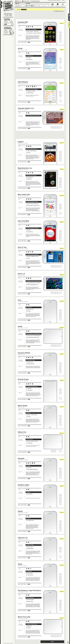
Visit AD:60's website (60, 62)
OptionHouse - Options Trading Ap (34, 33)
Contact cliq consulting (60, 240)
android (28, 6)
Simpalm (21, 458)
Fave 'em (60, 33)
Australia (19, 354)
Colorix (28, 417)
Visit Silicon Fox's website (55, 451)
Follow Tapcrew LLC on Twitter (60, 554)
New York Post (30, 309)
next (52, 642)
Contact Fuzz (60, 319)
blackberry (30, 6)
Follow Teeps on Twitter (60, 580)
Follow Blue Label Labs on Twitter (60, 211)
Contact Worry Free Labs (60, 636)
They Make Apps (7, 6)
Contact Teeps (60, 583)
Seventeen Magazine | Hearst (33, 256)
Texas (19, 24)
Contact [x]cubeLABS (60, 41)
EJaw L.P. (21, 274)
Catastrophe (29, 443)
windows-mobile (34, 6)
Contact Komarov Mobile (60, 372)
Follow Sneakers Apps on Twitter (60, 501)
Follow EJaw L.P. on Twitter (58, 293)
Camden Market (30, 598)
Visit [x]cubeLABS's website (60, 36)
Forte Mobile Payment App (32, 469)
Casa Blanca (29, 494)
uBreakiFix (29, 571)
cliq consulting (23, 221)
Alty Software (23, 82)
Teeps (20, 564)
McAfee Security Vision (31, 175)
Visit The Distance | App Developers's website (60, 604)
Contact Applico (60, 161)
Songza (29, 311)
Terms (5, 643)
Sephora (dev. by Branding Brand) (34, 334)
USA (21, 24)
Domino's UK (30, 362)
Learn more (10, 16)
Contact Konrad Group (60, 398)
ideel (28, 258)
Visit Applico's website (60, 155)
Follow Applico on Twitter (60, 158)
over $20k (23, 10)
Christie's (29, 58)
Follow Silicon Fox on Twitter (58, 451)
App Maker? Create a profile (54, 1)
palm (32, 6)
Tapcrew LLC (23, 538)
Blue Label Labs (24, 194)
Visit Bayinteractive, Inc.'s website (60, 182)
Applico (21, 142)
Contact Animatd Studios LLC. (60, 127)
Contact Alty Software (60, 101)
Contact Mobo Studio (60, 425)
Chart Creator (30, 439)
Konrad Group (23, 379)
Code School (30, 573)
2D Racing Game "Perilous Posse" (34, 281)
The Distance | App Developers (29, 590)
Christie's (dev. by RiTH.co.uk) (33, 337)
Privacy (8, 643)
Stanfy (20, 511)
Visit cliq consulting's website (60, 234)
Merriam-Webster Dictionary (32, 228)
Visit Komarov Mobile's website (60, 366)
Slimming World (30, 600)
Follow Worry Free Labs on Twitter (58, 636)
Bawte (28, 413)
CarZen (28, 230)
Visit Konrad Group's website (60, 393)
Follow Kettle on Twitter (58, 346)
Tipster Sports (30, 547)
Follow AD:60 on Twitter (60, 65)
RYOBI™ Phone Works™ (32, 29)
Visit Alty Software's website (60, 95)
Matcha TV (29, 626)
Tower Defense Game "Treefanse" (33, 283)
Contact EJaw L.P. (60, 293)
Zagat (28, 492)
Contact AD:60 (60, 68)
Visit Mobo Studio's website (60, 419)
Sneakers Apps (24, 485)
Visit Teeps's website (60, 578)
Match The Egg (30, 545)
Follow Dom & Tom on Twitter (58, 266)
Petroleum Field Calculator (32, 441)
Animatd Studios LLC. (26, 108)
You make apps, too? (9, 22)
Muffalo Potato (30, 549)
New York (20, 50)
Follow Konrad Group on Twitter (60, 396)
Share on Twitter (69, 15)
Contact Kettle (60, 346)
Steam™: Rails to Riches (32, 415)
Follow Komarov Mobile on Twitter (60, 369)
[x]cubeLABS (23, 22)
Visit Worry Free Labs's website (55, 636)
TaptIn (28, 466)
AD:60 (20, 49)
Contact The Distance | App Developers (60, 610)
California (20, 83)
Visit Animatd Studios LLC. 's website (55, 127)
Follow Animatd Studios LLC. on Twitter (58, 127)
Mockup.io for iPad (31, 91)
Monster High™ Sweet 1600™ (33, 31)
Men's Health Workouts (31, 151)
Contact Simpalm (60, 478)
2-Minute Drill (30, 177)
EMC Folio (29, 179)
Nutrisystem (29, 59)
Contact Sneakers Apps (60, 504)
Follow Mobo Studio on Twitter (60, 422)
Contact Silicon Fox (60, 451)
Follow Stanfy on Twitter (60, 528)
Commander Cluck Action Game (33, 116)
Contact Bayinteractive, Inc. (60, 187)
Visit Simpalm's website (60, 472)
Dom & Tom (22, 247)
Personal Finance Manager (32, 89)
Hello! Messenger (30, 364)
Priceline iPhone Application (32, 255)
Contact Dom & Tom (60, 266)
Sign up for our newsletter (35, 1)
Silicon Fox (22, 432)
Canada (19, 434)
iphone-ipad (26, 6)
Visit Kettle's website (55, 346)
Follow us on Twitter (18, 1)
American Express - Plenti (32, 202)
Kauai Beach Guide (31, 360)
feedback (69, 25)
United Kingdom (21, 592)
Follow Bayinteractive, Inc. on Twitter (60, 184)
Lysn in (28, 519)
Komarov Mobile (24, 353)
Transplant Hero (30, 520)
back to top (68, 642)
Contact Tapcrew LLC (60, 557)
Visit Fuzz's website (60, 314)
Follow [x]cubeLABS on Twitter (60, 38)
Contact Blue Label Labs (60, 214)
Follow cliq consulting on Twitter (60, 237)
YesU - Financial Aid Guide (32, 204)
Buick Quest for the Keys (32, 149)
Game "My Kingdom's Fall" (32, 285)
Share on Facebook (69, 16)
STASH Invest (30, 56)
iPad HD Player (30, 93)
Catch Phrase (30, 232)
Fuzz (20, 300)
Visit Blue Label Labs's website (60, 208)
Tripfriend (29, 468)
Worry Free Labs (24, 617)
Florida (19, 566)
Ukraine (19, 275)
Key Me (28, 628)
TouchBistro (29, 390)
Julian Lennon (30, 601)
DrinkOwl (29, 388)
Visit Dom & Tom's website (55, 266)
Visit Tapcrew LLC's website (60, 551)
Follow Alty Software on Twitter (60, 98)
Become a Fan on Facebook (26, 1)
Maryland (20, 460)
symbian (36, 6)
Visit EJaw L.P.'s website (55, 293)
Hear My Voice (30, 575)
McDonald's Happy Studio (32, 387)
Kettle (20, 326)
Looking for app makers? (9, 30)
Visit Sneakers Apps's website (60, 498)
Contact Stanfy (60, 530)
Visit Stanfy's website (60, 525)
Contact (11, 643)
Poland (19, 407)
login (63, 1)
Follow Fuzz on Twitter (60, 316)
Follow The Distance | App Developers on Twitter (60, 607)
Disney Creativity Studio (32, 624)
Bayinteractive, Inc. (25, 168)
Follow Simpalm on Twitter (60, 475)
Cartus (28, 153)
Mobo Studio (23, 406)
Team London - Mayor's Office (33, 205)
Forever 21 (29, 307)
